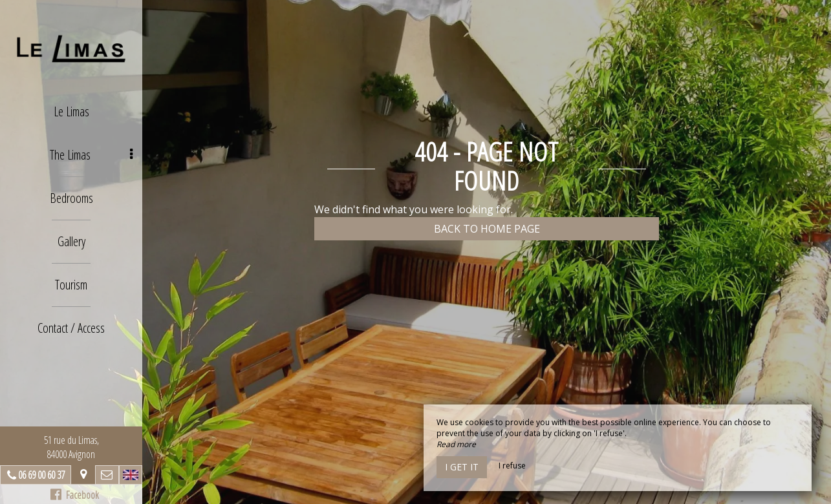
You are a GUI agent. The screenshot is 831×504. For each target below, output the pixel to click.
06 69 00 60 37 (41, 475)
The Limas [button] (92, 155)
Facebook (75, 495)
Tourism (71, 285)
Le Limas (71, 111)
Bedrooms (71, 198)
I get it (462, 467)
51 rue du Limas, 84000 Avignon (71, 447)
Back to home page (487, 229)
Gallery (71, 241)
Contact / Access (71, 328)
